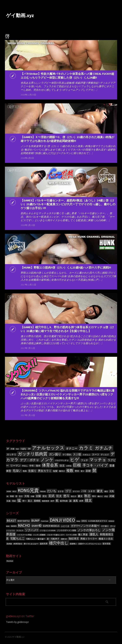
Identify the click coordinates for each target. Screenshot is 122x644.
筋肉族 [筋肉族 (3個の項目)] (9, 544)
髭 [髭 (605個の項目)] (94, 470)
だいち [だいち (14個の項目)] (52, 491)
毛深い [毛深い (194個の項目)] (17, 471)
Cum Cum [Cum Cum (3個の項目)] (45, 521)
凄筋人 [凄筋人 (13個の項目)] (94, 534)
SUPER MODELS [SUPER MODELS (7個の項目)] (51, 526)
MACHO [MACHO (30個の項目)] (24, 525)
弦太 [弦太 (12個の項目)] (59, 496)
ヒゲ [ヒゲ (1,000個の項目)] (75, 460)
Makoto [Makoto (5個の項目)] (43, 491)
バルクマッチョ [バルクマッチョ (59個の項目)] (62, 460)
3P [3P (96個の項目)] (8, 449)
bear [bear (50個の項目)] (17, 449)
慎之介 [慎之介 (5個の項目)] (74, 496)
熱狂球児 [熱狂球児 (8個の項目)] (74, 539)
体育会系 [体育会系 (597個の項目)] (50, 465)
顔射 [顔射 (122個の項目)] (88, 471)
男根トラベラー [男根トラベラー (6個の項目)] (89, 539)
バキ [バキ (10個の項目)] (84, 491)
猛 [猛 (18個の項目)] (19, 500)
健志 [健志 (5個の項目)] (106, 491)
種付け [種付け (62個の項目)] (62, 471)
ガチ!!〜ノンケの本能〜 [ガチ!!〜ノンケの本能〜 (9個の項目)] (85, 526)
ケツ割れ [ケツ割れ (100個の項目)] (67, 455)
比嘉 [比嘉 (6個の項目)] (9, 501)
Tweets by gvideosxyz (17, 622)
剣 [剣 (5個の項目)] (8, 496)
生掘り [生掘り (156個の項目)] (32, 471)
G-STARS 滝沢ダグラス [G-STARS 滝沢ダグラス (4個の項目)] (98, 521)
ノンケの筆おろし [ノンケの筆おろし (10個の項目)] (89, 530)
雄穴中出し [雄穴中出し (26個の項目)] (59, 543)
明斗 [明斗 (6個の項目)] (94, 496)
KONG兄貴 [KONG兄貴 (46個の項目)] (28, 490)
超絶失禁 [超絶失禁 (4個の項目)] (44, 544)
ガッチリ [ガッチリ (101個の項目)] (11, 455)
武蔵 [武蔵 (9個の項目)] (112, 496)
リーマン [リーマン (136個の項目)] (15, 466)
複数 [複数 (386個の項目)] (70, 470)
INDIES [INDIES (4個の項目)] (14, 526)
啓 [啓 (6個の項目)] (16, 496)
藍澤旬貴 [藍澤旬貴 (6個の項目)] (64, 501)
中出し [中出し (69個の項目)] (25, 466)
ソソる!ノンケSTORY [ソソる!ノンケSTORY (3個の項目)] (48, 531)
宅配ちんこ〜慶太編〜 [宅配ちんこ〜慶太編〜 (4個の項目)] (36, 539)
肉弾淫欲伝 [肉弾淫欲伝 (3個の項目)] (18, 544)
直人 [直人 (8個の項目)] (30, 501)
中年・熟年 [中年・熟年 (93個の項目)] (35, 466)
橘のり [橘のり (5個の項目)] (100, 496)
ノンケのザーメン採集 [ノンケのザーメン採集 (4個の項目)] (67, 530)
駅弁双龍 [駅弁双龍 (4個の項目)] (107, 544)
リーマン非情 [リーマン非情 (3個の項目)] (71, 535)
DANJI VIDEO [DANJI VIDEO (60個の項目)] (62, 520)
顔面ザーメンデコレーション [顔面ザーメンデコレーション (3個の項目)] (90, 544)
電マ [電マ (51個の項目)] (82, 471)
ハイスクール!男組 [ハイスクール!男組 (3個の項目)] (24, 535)
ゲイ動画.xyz (20, 15)
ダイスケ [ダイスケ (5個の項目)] (76, 491)
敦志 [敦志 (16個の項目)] (87, 496)
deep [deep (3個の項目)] (78, 521)
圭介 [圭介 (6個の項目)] (21, 496)
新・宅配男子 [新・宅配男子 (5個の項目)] (53, 539)
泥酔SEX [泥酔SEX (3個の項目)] (64, 539)
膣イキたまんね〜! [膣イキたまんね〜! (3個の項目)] (31, 544)
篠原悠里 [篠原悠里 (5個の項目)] (46, 501)
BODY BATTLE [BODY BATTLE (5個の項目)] (24, 521)
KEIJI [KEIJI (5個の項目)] (14, 491)
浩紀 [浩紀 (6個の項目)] (14, 501)
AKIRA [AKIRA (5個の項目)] (9, 491)
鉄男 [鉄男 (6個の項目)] (81, 501)
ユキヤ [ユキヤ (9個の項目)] (92, 491)
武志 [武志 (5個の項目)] (106, 496)
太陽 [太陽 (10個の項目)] (38, 496)
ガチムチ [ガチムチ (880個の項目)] (104, 448)
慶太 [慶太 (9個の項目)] (80, 496)
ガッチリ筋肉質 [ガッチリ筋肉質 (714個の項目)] (33, 454)
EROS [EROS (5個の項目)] (84, 521)
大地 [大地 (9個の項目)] (27, 496)
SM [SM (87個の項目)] (29, 449)
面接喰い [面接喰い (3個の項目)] (73, 544)
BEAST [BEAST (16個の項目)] (11, 521)
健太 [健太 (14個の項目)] (100, 491)
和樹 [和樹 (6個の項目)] (12, 496)
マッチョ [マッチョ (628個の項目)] (98, 460)
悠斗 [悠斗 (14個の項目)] (66, 496)
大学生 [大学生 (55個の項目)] (69, 466)
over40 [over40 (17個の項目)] (36, 526)
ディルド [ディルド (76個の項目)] (105, 455)
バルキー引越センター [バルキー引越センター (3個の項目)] (56, 535)
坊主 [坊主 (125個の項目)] (62, 466)
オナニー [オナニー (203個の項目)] (72, 448)
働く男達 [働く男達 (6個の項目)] (83, 535)
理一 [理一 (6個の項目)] (24, 501)
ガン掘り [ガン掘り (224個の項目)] (55, 454)
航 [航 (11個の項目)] (57, 501)
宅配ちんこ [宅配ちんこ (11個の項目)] (17, 539)
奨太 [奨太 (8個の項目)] (45, 496)
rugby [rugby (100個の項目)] (23, 449)
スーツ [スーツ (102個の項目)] (96, 455)
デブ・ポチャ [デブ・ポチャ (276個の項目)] (30, 460)
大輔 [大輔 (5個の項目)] (32, 496)
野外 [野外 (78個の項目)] (77, 471)
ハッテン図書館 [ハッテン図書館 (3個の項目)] (39, 535)
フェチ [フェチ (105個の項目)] (84, 460)
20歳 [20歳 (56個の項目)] (12, 449)
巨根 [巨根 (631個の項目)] (77, 465)
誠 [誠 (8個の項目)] (70, 501)
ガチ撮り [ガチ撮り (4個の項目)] (105, 526)
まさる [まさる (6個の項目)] (61, 491)
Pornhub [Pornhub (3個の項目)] (10, 561)
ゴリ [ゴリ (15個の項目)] (68, 491)
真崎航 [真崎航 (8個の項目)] (37, 501)
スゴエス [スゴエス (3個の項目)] (20, 531)
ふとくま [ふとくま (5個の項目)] (65, 526)
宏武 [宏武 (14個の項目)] (51, 496)
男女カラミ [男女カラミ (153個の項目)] (45, 471)
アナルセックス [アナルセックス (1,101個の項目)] (48, 448)
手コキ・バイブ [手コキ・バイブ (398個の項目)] (95, 465)
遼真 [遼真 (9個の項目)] (75, 501)
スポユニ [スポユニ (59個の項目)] (87, 455)
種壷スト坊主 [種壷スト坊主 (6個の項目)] (106, 539)
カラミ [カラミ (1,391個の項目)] (86, 448)
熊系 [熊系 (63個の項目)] (25, 471)
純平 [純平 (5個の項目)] (52, 501)
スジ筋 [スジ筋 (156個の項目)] (77, 454)
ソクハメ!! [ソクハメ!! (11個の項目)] (32, 530)
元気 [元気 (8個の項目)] (112, 491)
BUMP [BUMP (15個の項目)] (35, 520)
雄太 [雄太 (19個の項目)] (88, 500)
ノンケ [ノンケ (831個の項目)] (47, 460)
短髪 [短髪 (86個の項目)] (55, 471)
